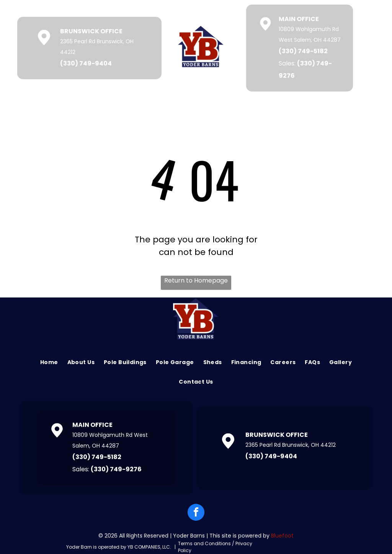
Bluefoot (282, 536)
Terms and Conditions (204, 543)
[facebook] (196, 513)
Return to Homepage (196, 280)
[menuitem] (49, 362)
